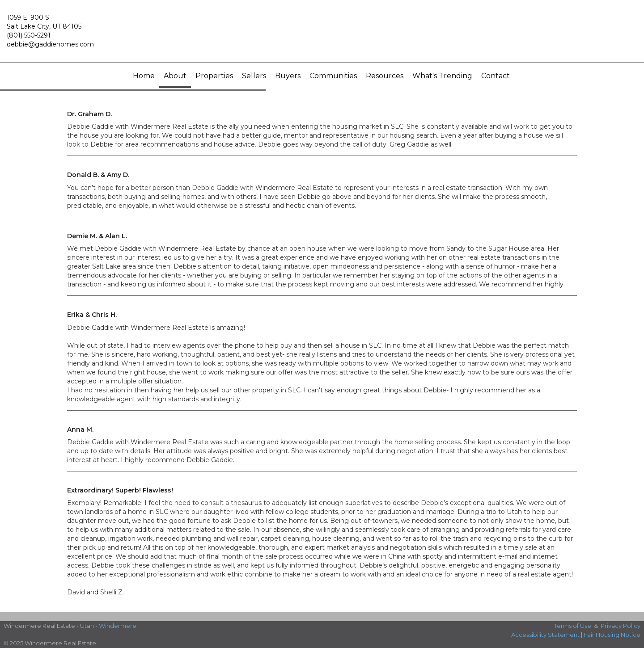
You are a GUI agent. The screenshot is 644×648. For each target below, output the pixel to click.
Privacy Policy (621, 626)
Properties (214, 76)
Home (144, 76)
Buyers (288, 76)
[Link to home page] (322, 35)
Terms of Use (573, 626)
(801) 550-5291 (29, 35)
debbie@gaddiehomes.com (50, 44)
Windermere (118, 626)
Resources (385, 76)
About (175, 76)
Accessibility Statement (545, 635)
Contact (496, 76)
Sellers (254, 76)
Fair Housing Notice (612, 635)
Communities (333, 76)
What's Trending (442, 76)
